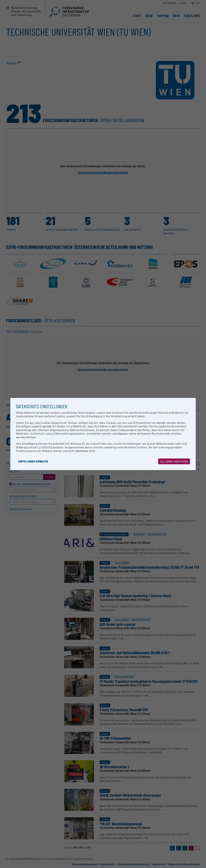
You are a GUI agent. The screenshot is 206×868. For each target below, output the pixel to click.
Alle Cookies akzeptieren (174, 461)
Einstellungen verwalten (33, 461)
